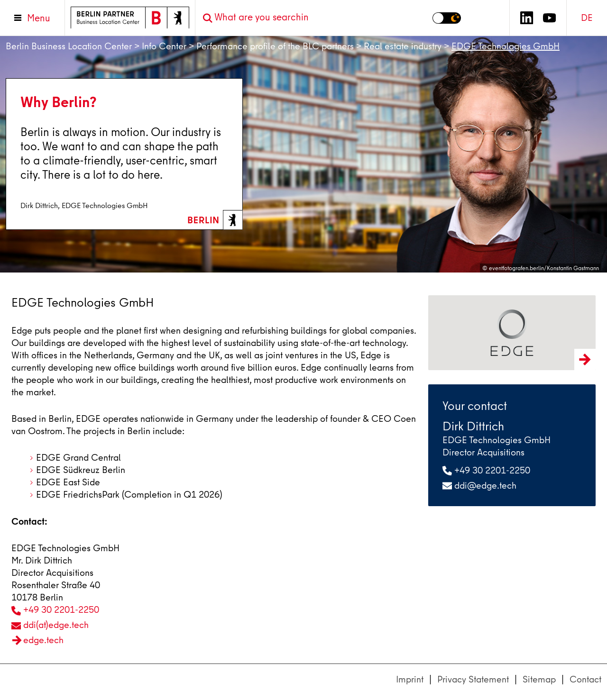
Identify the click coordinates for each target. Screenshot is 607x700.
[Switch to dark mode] (447, 18)
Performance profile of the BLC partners (275, 46)
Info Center (164, 46)
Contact (585, 679)
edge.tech (43, 640)
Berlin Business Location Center (69, 46)
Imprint (410, 679)
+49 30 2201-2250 (61, 610)
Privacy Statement (473, 679)
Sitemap (539, 679)
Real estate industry (403, 46)
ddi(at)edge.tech (56, 625)
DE (587, 18)
